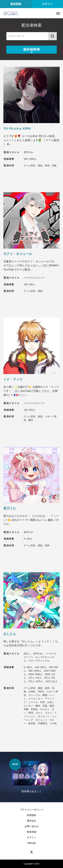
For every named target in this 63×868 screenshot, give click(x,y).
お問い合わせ (32, 826)
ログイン (47, 4)
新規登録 (16, 4)
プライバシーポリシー (32, 810)
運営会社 (32, 821)
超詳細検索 (32, 49)
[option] (32, 778)
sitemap (32, 843)
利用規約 (32, 815)
